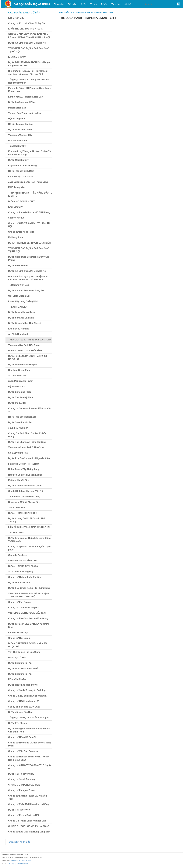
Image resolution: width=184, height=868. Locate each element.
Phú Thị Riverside (18, 141)
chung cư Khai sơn (18, 428)
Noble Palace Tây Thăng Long (24, 469)
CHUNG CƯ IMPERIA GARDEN (24, 785)
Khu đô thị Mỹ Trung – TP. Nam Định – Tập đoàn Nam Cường (30, 153)
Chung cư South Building (21, 779)
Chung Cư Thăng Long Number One (27, 821)
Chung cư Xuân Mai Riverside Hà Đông (29, 804)
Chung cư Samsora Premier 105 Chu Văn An (30, 410)
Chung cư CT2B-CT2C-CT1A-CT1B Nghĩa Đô (30, 767)
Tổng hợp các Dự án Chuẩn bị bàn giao (29, 718)
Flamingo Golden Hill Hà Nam (24, 464)
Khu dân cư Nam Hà (19, 329)
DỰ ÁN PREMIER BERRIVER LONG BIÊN (29, 243)
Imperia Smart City (18, 633)
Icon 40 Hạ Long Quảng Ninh (23, 301)
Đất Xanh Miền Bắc (19, 842)
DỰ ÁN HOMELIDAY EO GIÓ (23, 513)
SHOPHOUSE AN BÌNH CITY (23, 561)
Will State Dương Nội (19, 296)
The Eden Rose (16, 533)
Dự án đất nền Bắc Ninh (21, 712)
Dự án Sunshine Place (20, 392)
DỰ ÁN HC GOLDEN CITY (21, 201)
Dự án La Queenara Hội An (22, 102)
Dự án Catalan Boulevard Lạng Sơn (27, 290)
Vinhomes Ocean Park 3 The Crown (27, 447)
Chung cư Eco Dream (19, 602)
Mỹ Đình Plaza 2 (16, 386)
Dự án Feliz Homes (18, 265)
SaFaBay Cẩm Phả (18, 453)
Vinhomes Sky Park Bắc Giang (24, 345)
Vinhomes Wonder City (20, 135)
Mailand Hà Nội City (19, 480)
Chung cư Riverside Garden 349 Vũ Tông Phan (30, 744)
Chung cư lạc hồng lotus (21, 232)
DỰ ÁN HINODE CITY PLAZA (23, 566)
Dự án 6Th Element (18, 723)
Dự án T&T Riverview (19, 810)
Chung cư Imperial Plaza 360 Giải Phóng (29, 212)
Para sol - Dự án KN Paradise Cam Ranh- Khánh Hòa (30, 90)
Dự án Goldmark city (19, 582)
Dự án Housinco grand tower (23, 685)
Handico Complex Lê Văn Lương (25, 475)
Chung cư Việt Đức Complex (23, 751)
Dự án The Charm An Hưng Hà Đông (27, 442)
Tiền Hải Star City (17, 146)
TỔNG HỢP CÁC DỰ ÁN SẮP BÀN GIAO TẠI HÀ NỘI (29, 50)
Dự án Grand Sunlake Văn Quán (25, 486)
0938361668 (26, 860)
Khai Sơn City (15, 207)
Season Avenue (16, 218)
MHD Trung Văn (16, 187)
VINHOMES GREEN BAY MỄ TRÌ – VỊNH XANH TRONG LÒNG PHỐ (29, 595)
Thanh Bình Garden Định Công (24, 497)
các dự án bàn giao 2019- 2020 (24, 707)
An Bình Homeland (18, 334)
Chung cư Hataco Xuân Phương (25, 577)
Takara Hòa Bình (17, 508)
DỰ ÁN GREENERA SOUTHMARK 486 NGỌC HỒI (28, 358)
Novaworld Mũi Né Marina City (24, 502)
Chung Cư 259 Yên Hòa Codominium (27, 696)
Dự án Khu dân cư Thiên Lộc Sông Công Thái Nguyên (29, 540)
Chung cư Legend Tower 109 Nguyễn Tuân (28, 797)
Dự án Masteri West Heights (23, 365)
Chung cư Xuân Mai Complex (23, 608)
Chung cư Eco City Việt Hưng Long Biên (29, 832)
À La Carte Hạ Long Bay (21, 572)
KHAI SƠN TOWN (17, 57)
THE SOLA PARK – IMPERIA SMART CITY (30, 340)
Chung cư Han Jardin (19, 638)
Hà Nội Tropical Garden (20, 124)
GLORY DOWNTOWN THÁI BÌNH (25, 351)
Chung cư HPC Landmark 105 (24, 701)
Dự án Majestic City (18, 160)
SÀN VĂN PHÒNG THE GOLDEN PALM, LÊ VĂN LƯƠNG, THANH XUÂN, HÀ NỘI (29, 36)
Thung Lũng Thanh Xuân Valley (25, 113)
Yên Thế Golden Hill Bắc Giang (24, 652)
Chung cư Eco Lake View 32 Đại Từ (27, 23)
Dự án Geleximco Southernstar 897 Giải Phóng (29, 258)
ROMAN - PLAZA (17, 679)
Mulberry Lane (16, 237)
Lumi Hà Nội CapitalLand (21, 176)
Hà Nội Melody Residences (22, 417)
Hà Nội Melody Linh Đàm (21, 171)
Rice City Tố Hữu (17, 658)
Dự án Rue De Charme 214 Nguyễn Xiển (29, 458)
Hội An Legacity (17, 119)
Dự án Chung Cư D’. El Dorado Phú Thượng (27, 520)
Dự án (73, 12)
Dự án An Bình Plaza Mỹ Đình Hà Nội (27, 43)
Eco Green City (16, 18)
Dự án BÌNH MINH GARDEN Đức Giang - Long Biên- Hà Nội (29, 64)
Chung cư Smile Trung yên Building (27, 690)
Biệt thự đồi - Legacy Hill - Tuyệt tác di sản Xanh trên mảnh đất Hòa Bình (28, 73)
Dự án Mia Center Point (20, 130)
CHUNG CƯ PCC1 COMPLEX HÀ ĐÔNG (29, 826)
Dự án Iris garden (17, 403)
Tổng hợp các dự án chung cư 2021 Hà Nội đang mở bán (28, 81)
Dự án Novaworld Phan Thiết (23, 668)
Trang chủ (63, 12)
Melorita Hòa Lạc (17, 108)
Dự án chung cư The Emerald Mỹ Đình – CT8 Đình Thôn (29, 730)
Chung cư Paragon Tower (22, 790)
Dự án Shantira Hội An (20, 422)
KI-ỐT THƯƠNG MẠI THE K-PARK (26, 29)
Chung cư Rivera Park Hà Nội (24, 815)
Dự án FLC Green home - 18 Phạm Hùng (29, 588)
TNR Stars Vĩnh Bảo (19, 285)
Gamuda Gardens (17, 555)
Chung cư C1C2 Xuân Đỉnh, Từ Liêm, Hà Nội (29, 225)
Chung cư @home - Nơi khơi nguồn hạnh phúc (30, 548)
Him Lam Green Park (19, 370)
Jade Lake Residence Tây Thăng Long (28, 182)
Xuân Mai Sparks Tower (20, 381)
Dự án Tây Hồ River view (21, 774)
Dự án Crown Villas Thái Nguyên (25, 323)
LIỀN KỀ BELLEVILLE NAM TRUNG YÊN (29, 527)
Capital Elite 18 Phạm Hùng (22, 165)
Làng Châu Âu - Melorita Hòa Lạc (25, 97)
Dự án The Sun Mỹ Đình (21, 397)
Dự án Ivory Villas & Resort (22, 312)
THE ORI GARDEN (18, 307)
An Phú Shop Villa (18, 376)
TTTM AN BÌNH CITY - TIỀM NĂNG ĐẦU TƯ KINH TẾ (30, 194)
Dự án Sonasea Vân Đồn (21, 318)
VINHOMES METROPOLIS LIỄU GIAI (27, 613)
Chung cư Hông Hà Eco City (23, 737)
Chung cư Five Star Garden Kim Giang (28, 618)
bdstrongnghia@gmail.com (17, 863)
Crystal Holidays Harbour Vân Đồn (26, 491)
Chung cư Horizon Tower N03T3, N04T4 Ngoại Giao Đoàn (29, 758)
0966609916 (16, 860)
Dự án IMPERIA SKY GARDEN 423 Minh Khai (29, 625)
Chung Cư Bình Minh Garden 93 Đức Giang (27, 435)
